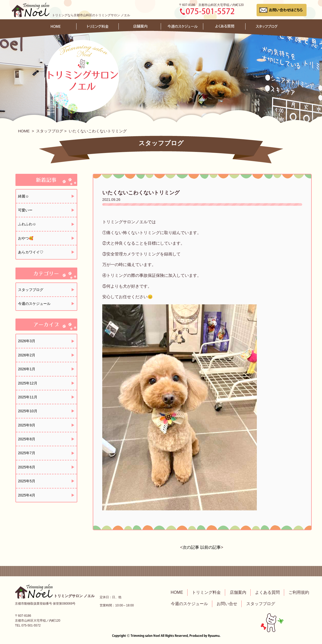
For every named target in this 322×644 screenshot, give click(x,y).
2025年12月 (28, 383)
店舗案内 (238, 592)
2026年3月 (27, 341)
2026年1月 (27, 369)
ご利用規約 (299, 592)
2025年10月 (28, 411)
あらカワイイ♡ (31, 252)
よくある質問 (267, 592)
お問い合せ (227, 604)
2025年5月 (27, 481)
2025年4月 (27, 495)
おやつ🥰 (26, 238)
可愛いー (25, 210)
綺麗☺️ (23, 196)
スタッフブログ (50, 131)
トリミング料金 (206, 592)
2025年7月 (27, 453)
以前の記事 (210, 547)
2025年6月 (27, 467)
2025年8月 (27, 439)
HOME (24, 131)
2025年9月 (27, 425)
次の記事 (191, 547)
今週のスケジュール (34, 304)
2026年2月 (27, 355)
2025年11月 (28, 397)
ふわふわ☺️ (27, 224)
